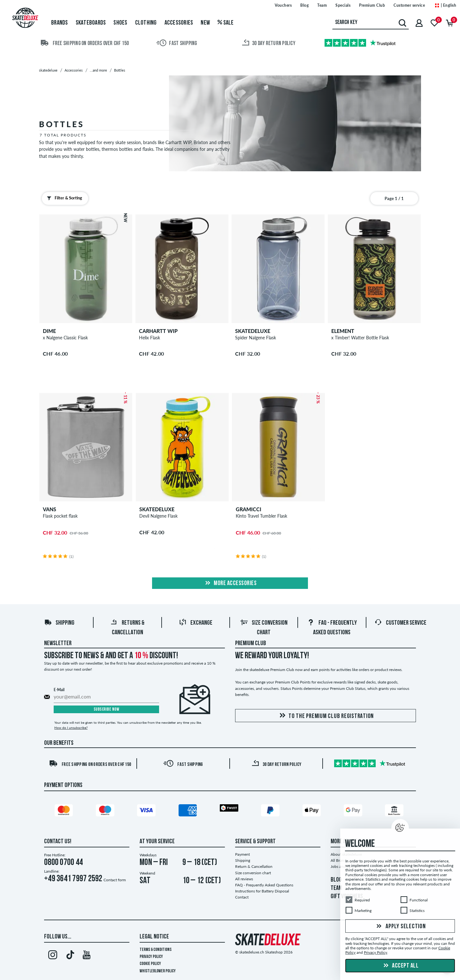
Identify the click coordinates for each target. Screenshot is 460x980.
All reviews (244, 879)
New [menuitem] (205, 23)
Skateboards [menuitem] (91, 23)
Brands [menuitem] (60, 23)
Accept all (400, 966)
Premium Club (251, 644)
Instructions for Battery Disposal (262, 891)
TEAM (336, 888)
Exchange (196, 623)
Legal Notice (154, 937)
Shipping (59, 623)
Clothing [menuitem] (146, 23)
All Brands (339, 860)
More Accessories (230, 583)
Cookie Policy (150, 964)
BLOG (336, 880)
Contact (242, 897)
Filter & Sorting (63, 198)
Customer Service (400, 623)
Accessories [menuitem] (179, 23)
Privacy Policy (151, 957)
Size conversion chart (253, 873)
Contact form (115, 880)
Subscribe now (107, 710)
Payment (242, 854)
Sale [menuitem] (226, 23)
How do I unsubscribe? (71, 728)
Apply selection (400, 927)
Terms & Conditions (156, 950)
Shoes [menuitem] (120, 23)
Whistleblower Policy (158, 971)
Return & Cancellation (254, 866)
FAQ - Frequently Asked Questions (264, 885)
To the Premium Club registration (326, 716)
